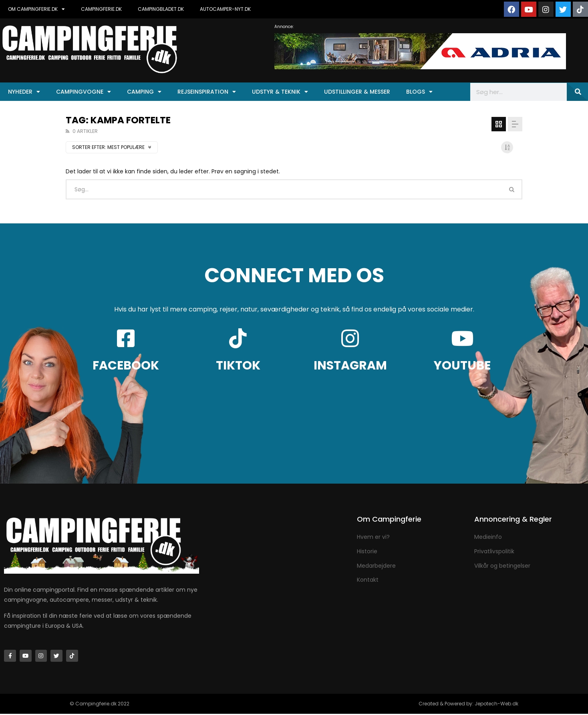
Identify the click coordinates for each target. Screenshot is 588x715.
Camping (144, 92)
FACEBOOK (126, 366)
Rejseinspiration (207, 92)
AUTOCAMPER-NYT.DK (225, 9)
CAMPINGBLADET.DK (161, 9)
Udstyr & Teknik (280, 92)
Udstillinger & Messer (357, 92)
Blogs (419, 92)
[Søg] (577, 92)
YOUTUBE (462, 366)
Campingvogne (84, 92)
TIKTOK (238, 366)
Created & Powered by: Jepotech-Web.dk (468, 705)
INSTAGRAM (350, 366)
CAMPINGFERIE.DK (101, 9)
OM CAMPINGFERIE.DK (36, 9)
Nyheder (24, 92)
